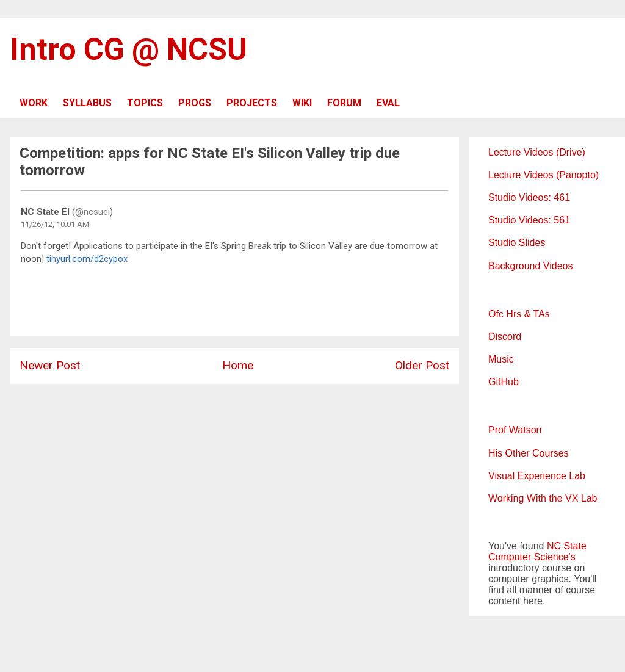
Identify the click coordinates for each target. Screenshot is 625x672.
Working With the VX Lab (543, 498)
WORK (34, 103)
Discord (505, 337)
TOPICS (145, 103)
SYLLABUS (87, 103)
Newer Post (50, 365)
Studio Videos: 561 (529, 220)
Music (501, 359)
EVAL (388, 103)
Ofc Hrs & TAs (519, 314)
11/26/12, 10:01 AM (55, 224)
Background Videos (530, 266)
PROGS (195, 103)
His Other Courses (529, 453)
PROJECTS (252, 103)
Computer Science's (532, 557)
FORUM (344, 103)
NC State (567, 546)
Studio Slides (517, 243)
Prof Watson (515, 430)
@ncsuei (92, 212)
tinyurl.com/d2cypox (87, 259)
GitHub (504, 382)
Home (238, 365)
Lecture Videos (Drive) (537, 152)
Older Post (422, 365)
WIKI (302, 103)
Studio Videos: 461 (529, 197)
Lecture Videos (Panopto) (544, 175)
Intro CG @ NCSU (128, 49)
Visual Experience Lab (537, 476)
